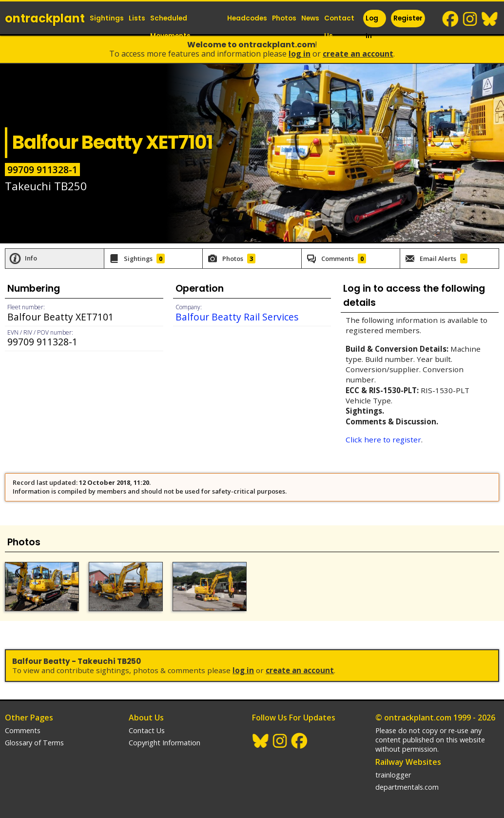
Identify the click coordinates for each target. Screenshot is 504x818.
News (310, 18)
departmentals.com (407, 787)
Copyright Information (165, 743)
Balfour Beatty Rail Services (237, 317)
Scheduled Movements (170, 27)
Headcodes (247, 18)
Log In (372, 27)
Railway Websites (408, 762)
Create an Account (358, 54)
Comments (23, 730)
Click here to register (383, 439)
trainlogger (393, 775)
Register (408, 18)
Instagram (470, 19)
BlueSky (490, 19)
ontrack (45, 18)
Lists (137, 18)
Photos (284, 18)
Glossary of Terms (34, 743)
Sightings (107, 18)
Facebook (451, 19)
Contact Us (339, 27)
